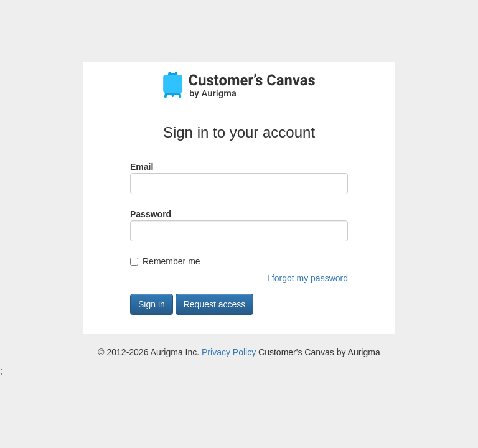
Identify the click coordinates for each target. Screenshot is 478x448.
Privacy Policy (229, 352)
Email (142, 167)
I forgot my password (307, 278)
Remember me (171, 261)
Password (151, 214)
